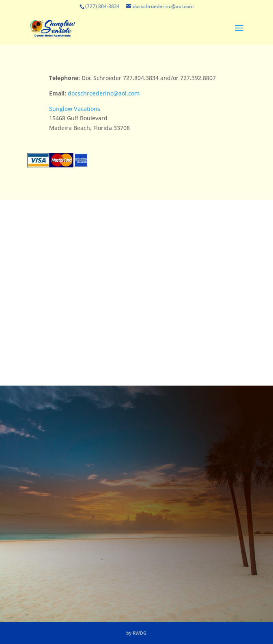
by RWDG (136, 633)
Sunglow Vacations (75, 109)
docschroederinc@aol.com (104, 93)
